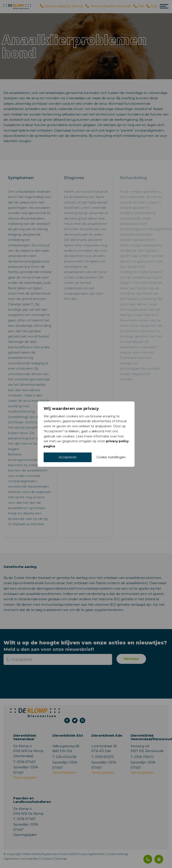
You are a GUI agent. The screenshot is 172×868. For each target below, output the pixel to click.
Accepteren (68, 457)
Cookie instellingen (111, 457)
